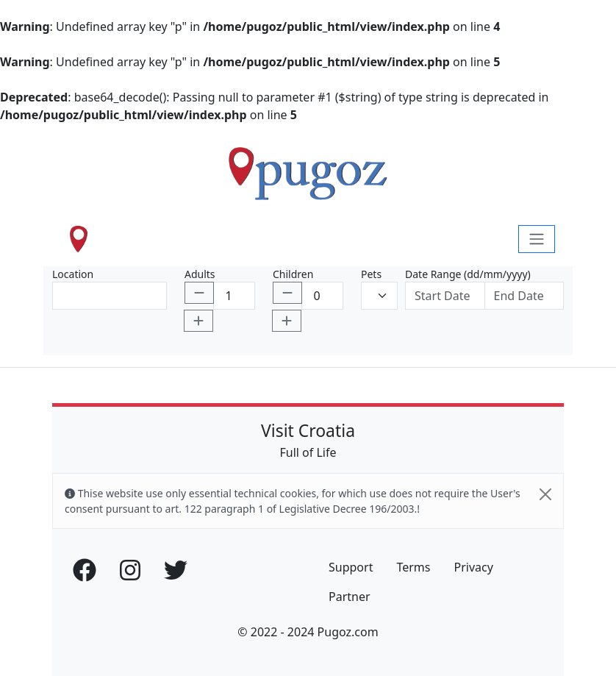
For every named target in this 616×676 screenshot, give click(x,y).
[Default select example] (379, 296)
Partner (350, 597)
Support (351, 567)
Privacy (473, 567)
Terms (413, 567)
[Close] (545, 494)
